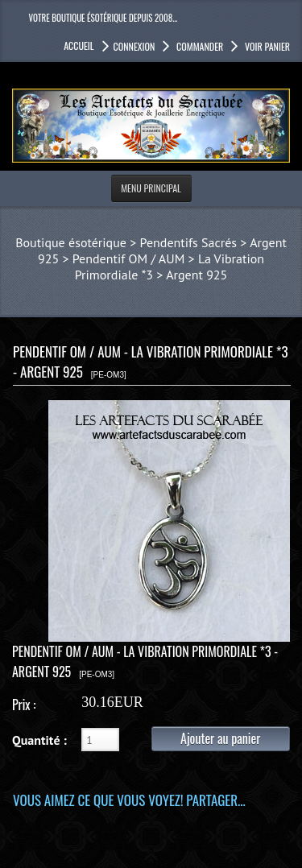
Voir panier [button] (266, 46)
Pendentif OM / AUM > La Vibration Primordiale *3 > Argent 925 (168, 267)
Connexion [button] (134, 46)
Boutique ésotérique (71, 242)
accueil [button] (79, 45)
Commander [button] (199, 46)
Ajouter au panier (220, 738)
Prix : (24, 705)
